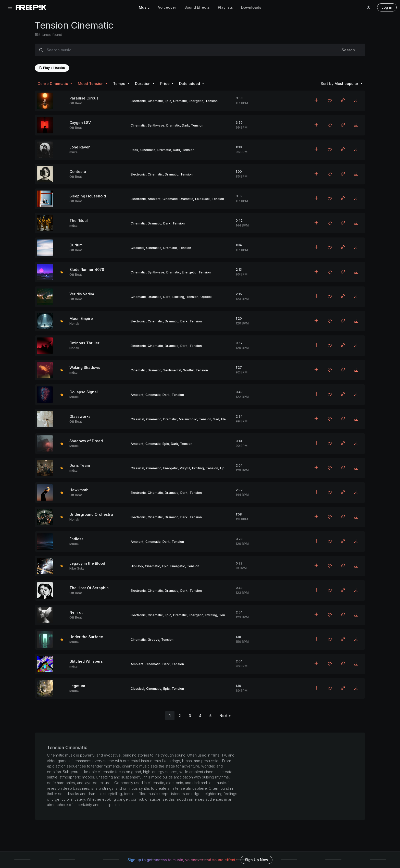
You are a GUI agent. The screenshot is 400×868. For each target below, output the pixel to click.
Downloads (251, 7)
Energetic (196, 101)
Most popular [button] (340, 84)
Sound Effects (197, 7)
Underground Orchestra (91, 514)
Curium (76, 245)
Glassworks (80, 416)
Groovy (153, 640)
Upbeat (206, 297)
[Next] (225, 716)
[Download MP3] (356, 101)
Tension (211, 101)
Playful (185, 468)
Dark (185, 125)
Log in (387, 7)
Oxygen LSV (80, 123)
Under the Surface (86, 637)
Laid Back (202, 199)
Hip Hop (137, 566)
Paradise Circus (84, 98)
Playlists (225, 7)
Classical (137, 248)
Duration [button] (143, 84)
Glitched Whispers (86, 661)
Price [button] (165, 84)
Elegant (227, 419)
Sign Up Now (257, 860)
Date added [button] (190, 84)
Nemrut (76, 612)
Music (144, 7)
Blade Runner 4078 (87, 269)
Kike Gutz (77, 568)
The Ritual (79, 221)
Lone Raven (80, 147)
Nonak (74, 324)
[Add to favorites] (330, 101)
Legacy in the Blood (87, 563)
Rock (134, 150)
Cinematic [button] (53, 84)
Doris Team (80, 465)
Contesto (78, 172)
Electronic (138, 101)
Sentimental (172, 370)
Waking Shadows (85, 367)
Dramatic (180, 101)
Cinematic (155, 101)
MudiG (74, 397)
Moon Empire (81, 318)
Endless (76, 539)
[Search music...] (189, 50)
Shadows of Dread (86, 441)
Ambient (154, 199)
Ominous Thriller (84, 343)
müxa (73, 152)
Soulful (188, 370)
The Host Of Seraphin (89, 588)
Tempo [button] (120, 84)
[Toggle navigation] (10, 8)
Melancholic (188, 419)
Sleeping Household (88, 196)
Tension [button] (91, 84)
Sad (216, 419)
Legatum (77, 686)
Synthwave (156, 125)
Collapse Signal (84, 392)
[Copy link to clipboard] (343, 101)
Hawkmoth (79, 490)
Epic (168, 101)
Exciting (178, 297)
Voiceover (167, 7)
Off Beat (76, 103)
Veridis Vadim (82, 294)
